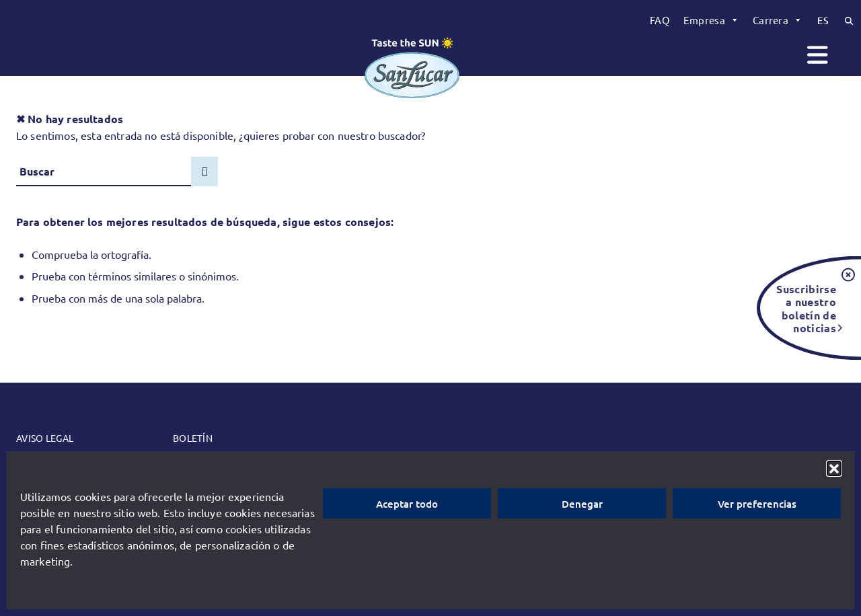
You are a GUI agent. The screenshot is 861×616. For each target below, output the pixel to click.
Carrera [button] (778, 20)
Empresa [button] (711, 20)
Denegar (582, 504)
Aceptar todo (407, 504)
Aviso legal (45, 438)
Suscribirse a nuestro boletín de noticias (806, 308)
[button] (834, 468)
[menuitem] (660, 20)
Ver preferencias (757, 504)
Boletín (193, 438)
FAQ (660, 20)
